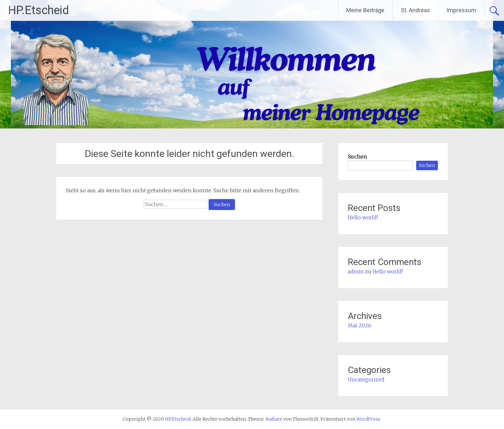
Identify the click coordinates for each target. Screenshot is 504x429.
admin (356, 271)
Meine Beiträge (365, 10)
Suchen (357, 157)
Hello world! (363, 217)
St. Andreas (415, 10)
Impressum (461, 10)
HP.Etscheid (39, 10)
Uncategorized (366, 379)
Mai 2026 (360, 325)
